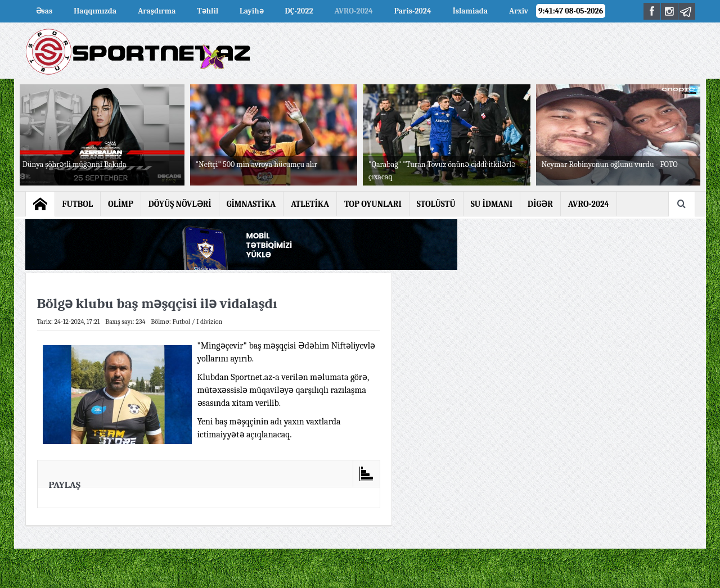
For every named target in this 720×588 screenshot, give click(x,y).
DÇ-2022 (299, 11)
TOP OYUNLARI (373, 204)
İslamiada (470, 11)
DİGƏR (540, 204)
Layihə (251, 11)
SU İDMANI (492, 204)
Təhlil (208, 11)
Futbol (181, 322)
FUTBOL (78, 204)
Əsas (44, 11)
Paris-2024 (413, 11)
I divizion (209, 322)
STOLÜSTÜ (436, 204)
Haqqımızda (95, 11)
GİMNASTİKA (251, 204)
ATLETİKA (310, 204)
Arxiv (519, 11)
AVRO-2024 (354, 11)
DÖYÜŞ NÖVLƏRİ (180, 204)
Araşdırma (157, 11)
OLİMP (121, 204)
